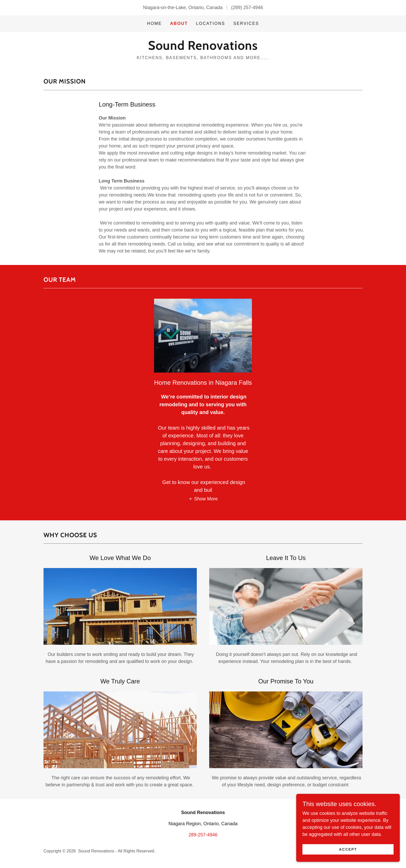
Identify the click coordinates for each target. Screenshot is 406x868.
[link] (203, 48)
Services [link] (246, 23)
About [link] (179, 23)
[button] (203, 499)
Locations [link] (211, 23)
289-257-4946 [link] (203, 835)
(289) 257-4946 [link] (247, 8)
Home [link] (154, 23)
